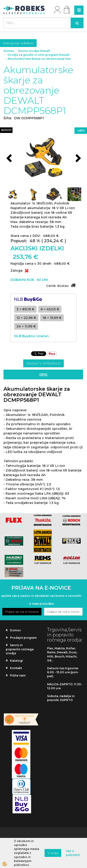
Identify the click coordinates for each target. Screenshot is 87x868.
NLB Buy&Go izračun (31, 336)
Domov (9, 51)
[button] (78, 159)
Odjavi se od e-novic (63, 612)
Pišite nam (18, 675)
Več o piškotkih (73, 853)
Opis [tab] (43, 374)
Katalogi (16, 661)
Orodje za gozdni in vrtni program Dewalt (39, 55)
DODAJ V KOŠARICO (43, 363)
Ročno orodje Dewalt (34, 51)
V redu (53, 853)
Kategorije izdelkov (18, 43)
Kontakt (16, 668)
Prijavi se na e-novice (22, 612)
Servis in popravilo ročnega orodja (20, 649)
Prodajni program (23, 638)
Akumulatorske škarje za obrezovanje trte (39, 59)
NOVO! (6, 130)
